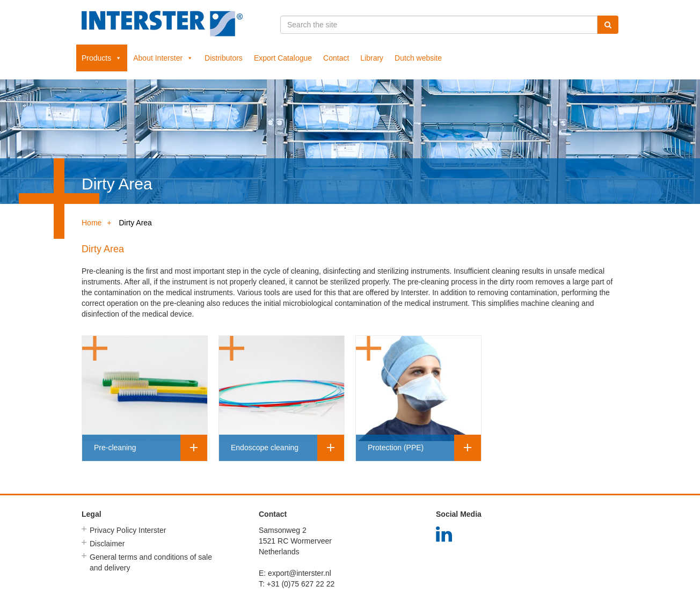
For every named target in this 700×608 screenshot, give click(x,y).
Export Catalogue (283, 58)
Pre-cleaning (115, 448)
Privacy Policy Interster (128, 530)
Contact (336, 58)
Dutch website (418, 58)
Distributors (224, 58)
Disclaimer (107, 544)
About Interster (163, 58)
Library (372, 58)
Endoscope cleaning (265, 448)
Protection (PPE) (396, 448)
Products (102, 58)
